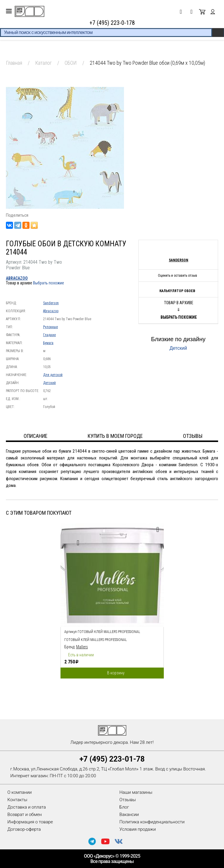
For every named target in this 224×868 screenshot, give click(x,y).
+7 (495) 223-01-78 (112, 759)
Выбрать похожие (49, 283)
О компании (20, 792)
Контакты (17, 800)
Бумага (48, 343)
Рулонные (50, 327)
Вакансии (129, 814)
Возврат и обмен (24, 814)
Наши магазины (136, 792)
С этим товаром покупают (39, 513)
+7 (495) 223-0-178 (112, 23)
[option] (112, 600)
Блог (124, 807)
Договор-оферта (24, 829)
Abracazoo (17, 278)
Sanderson (51, 303)
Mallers (82, 647)
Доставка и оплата (27, 807)
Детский (49, 383)
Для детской (53, 375)
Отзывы (128, 800)
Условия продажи (138, 829)
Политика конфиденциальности (152, 822)
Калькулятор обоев (177, 291)
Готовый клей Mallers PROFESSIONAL (96, 640)
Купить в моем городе (115, 436)
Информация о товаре (30, 822)
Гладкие (49, 335)
